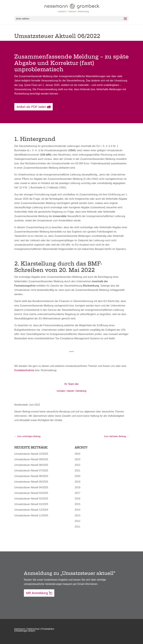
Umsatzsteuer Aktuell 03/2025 (31, 493)
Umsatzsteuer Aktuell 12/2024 (31, 510)
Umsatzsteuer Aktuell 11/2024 (31, 515)
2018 (78, 487)
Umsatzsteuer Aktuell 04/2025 (31, 487)
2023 (78, 459)
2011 (78, 527)
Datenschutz (33, 629)
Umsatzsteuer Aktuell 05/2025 (31, 482)
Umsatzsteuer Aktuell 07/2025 (31, 471)
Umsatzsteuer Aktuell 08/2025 (31, 465)
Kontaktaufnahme (24, 370)
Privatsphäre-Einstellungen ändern (34, 630)
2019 (78, 482)
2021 (78, 471)
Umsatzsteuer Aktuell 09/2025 (31, 459)
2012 (78, 521)
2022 (78, 465)
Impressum (20, 629)
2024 (78, 454)
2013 (78, 515)
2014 (78, 510)
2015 (78, 504)
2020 (78, 476)
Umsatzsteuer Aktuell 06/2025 (31, 476)
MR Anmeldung (37, 593)
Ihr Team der (71, 384)
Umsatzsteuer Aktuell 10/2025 (31, 454)
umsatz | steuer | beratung (71, 391)
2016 (78, 499)
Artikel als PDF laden (31, 107)
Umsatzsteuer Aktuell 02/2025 (31, 499)
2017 (78, 493)
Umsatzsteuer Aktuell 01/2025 (31, 504)
